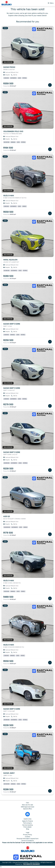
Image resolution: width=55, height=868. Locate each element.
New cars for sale (27, 805)
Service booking (27, 825)
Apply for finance (28, 821)
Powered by (28, 864)
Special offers (28, 809)
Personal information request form (28, 839)
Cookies (28, 837)
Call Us (14, 75)
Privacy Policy (27, 835)
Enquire (6, 75)
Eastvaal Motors (34, 862)
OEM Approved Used (27, 807)
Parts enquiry (28, 823)
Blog (28, 829)
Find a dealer (28, 827)
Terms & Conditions (28, 841)
